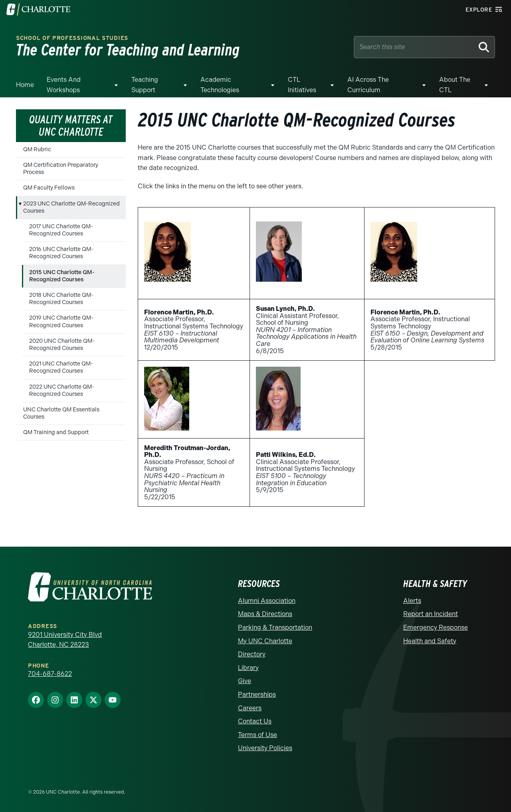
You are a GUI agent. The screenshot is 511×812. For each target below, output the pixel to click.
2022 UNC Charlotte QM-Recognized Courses (62, 390)
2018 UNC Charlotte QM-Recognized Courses (61, 299)
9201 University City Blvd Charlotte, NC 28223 (65, 640)
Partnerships (257, 694)
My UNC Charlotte (265, 641)
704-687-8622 (50, 674)
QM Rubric (37, 149)
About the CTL (455, 85)
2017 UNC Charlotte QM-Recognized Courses (61, 230)
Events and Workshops (64, 85)
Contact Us (255, 721)
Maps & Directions (265, 614)
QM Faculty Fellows (49, 188)
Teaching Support (145, 85)
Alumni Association (267, 601)
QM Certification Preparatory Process (61, 169)
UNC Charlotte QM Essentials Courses (61, 413)
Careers (250, 708)
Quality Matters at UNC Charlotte (71, 125)
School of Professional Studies (72, 38)
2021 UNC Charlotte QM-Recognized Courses (61, 367)
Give (245, 681)
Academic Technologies (220, 85)
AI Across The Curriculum (368, 85)
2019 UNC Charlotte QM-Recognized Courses (61, 321)
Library (248, 668)
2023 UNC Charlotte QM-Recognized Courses (71, 207)
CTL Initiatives (302, 85)
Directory (252, 654)
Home (25, 85)
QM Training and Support (56, 432)
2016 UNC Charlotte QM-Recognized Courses (61, 253)
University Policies (265, 748)
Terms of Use (257, 735)
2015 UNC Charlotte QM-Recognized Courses (62, 276)
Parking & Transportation (275, 627)
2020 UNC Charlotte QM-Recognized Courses (62, 345)
